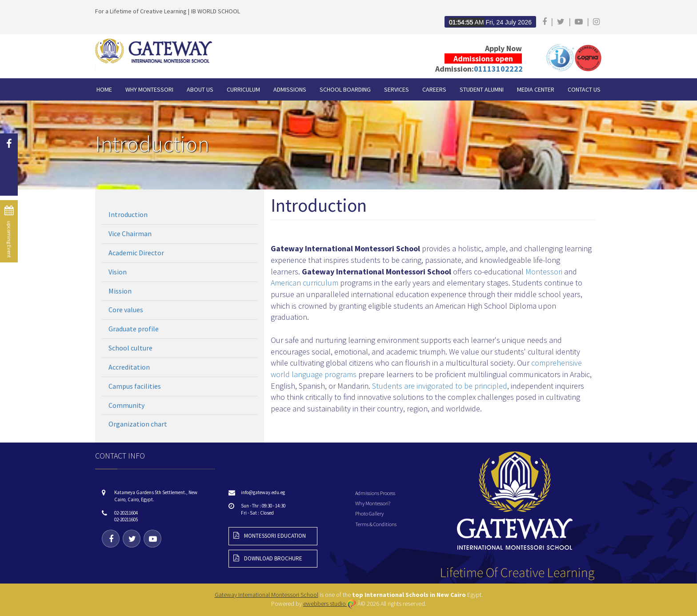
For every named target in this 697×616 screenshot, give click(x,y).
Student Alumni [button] (482, 89)
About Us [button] (200, 89)
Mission (120, 291)
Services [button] (397, 89)
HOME (104, 89)
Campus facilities (135, 386)
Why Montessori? (373, 503)
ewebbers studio (330, 604)
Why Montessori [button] (149, 89)
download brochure (268, 558)
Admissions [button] (290, 89)
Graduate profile (134, 329)
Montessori (544, 272)
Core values (126, 310)
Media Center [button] (536, 89)
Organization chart (138, 424)
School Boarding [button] (345, 89)
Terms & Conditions (376, 524)
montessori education (270, 536)
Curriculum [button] (243, 89)
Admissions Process (375, 493)
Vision (118, 272)
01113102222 (498, 69)
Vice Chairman (130, 234)
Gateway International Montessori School (266, 595)
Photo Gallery (369, 513)
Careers (434, 89)
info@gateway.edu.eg (263, 492)
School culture (130, 348)
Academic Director (136, 253)
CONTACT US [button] (584, 89)
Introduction (128, 214)
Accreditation (129, 367)
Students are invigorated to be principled (440, 386)
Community (126, 405)
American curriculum (304, 283)
